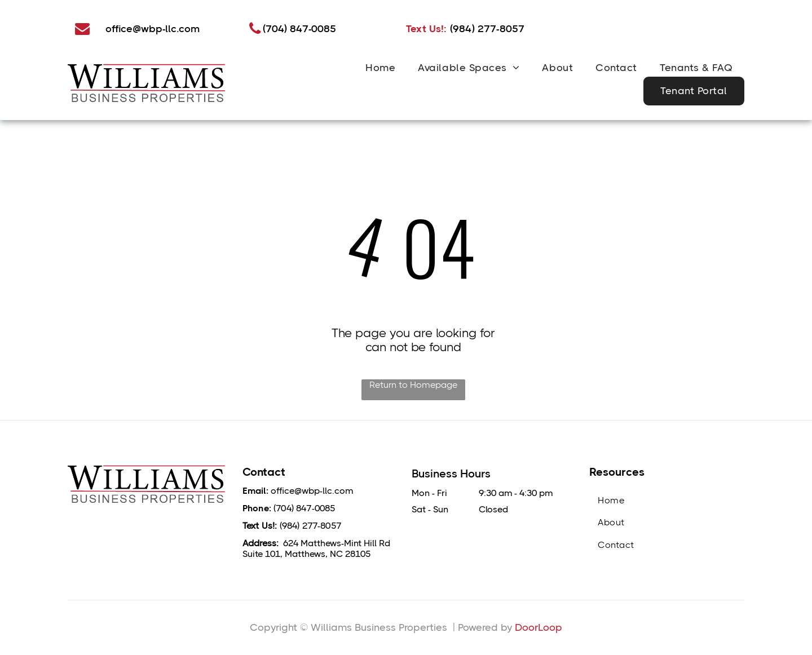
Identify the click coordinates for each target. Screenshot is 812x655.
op (556, 627)
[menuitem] (380, 67)
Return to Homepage (413, 385)
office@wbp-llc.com (312, 491)
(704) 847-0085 (304, 508)
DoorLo (532, 627)
